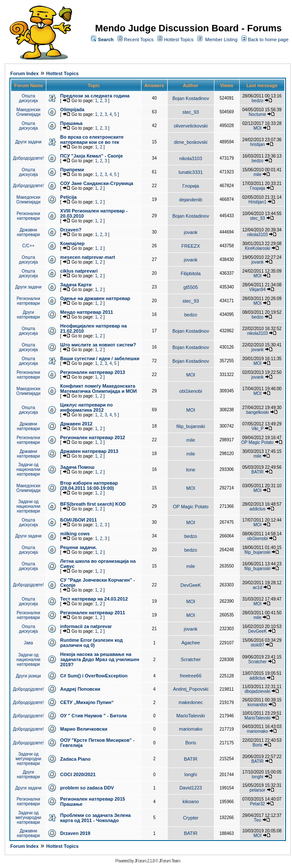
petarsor (257, 790)
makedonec (191, 702)
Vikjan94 (257, 290)
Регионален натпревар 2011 (92, 613)
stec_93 (191, 112)
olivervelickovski (191, 126)
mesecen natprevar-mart (87, 257)
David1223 (191, 788)
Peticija (68, 197)
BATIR (257, 472)
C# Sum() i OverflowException (94, 676)
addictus (257, 509)
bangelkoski (257, 412)
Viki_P (257, 429)
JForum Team (169, 861)
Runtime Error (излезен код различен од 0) (91, 643)
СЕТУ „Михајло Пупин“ (87, 702)
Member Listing (221, 39)
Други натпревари (28, 315)
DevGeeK (191, 585)
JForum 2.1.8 (144, 861)
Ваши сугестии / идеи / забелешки (100, 358)
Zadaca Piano (75, 759)
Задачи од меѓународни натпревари (28, 759)
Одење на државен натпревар (95, 298)
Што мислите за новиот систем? (98, 345)
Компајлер (72, 243)
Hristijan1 (258, 202)
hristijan (257, 144)
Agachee (191, 643)
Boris (191, 743)
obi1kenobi (191, 391)
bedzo (257, 101)
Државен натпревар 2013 (89, 451)
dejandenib (191, 200)
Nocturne (257, 114)
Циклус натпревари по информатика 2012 (86, 407)
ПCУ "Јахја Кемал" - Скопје (91, 156)
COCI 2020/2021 (78, 774)
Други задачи (29, 142)
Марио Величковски (84, 729)
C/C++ (29, 246)
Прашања (71, 123)
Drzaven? (71, 230)
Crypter (191, 818)
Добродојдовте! (28, 158)
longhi (191, 774)
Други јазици (28, 676)
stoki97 (258, 645)
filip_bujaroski (191, 426)
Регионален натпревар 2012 (92, 437)
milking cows (75, 534)
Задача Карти (76, 285)
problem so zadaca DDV (87, 788)
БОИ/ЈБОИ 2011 (78, 520)
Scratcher (191, 659)
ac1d (258, 587)
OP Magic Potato (257, 442)
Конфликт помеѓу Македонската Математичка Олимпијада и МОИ (98, 388)
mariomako (190, 729)
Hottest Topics (179, 39)
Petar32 (257, 804)
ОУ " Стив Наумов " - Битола (93, 716)
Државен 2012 (76, 424)
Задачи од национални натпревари (28, 469)
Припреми (72, 170)
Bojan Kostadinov (191, 98)
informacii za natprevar (86, 626)
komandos (257, 705)
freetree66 (191, 676)
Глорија (191, 186)
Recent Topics (139, 39)
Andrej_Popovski (191, 689)
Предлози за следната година (95, 96)
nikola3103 (191, 158)
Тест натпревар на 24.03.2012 (94, 599)
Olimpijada (72, 109)
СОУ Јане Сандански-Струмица (96, 183)
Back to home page (268, 39)
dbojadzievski (257, 691)
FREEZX (191, 246)
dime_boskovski (191, 142)
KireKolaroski (257, 248)
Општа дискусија (28, 98)
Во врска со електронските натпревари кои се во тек (92, 140)
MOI (257, 128)
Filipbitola (190, 273)
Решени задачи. (78, 547)
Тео (257, 820)
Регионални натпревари (29, 216)
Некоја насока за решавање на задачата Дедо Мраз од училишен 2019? (99, 659)
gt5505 (191, 287)
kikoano (191, 801)
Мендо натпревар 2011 (86, 312)
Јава (29, 643)
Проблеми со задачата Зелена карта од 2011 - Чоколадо (95, 818)
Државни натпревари (28, 232)
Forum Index (24, 73)
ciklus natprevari (79, 271)
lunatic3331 (191, 172)
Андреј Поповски (80, 689)
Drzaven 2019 (75, 833)
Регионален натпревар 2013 (92, 372)
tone (191, 470)
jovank (191, 232)
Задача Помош (77, 467)
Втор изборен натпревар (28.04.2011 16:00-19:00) (89, 486)
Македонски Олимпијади (28, 112)
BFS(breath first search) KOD (93, 504)
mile (257, 175)
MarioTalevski (191, 716)
